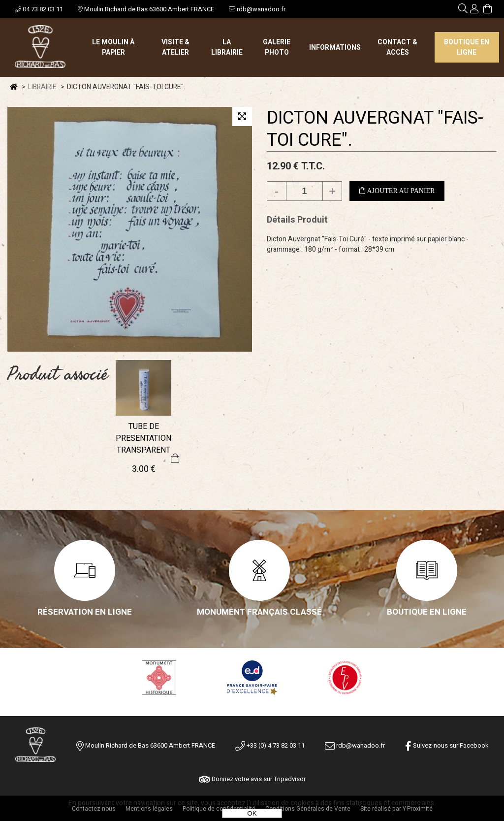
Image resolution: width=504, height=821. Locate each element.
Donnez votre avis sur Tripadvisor (252, 779)
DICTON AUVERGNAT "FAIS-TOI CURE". (375, 129)
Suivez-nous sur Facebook (447, 745)
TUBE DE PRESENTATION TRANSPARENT (143, 438)
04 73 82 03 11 (39, 9)
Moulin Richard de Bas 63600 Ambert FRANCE (146, 9)
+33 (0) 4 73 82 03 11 (270, 745)
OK (252, 813)
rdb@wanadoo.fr (257, 9)
